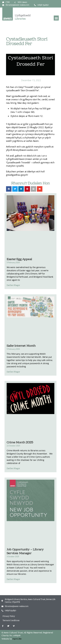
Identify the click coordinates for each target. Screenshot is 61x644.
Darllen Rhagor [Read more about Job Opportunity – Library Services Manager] (13, 579)
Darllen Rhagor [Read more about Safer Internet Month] (13, 372)
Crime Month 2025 (20, 443)
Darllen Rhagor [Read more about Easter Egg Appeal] (13, 285)
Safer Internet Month (21, 346)
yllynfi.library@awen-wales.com (22, 150)
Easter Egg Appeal (19, 259)
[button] (56, 18)
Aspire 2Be (17, 639)
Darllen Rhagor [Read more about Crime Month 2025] (13, 469)
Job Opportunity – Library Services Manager (25, 551)
